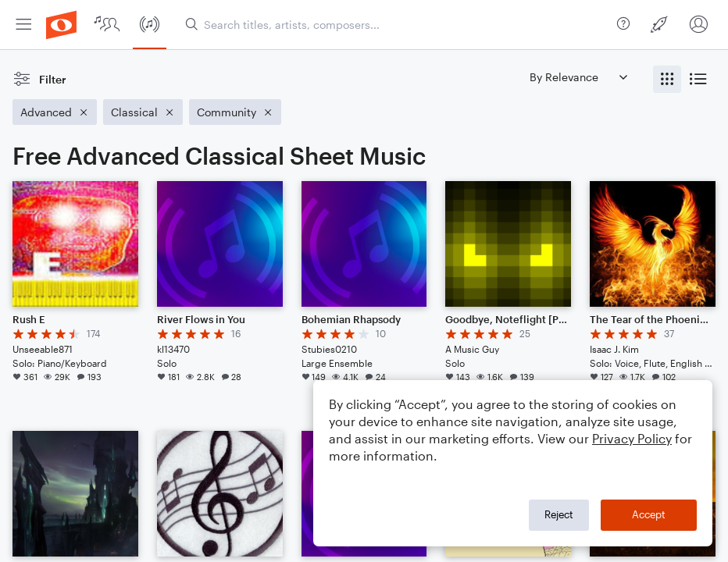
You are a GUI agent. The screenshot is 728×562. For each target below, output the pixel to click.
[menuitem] (23, 25)
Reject (559, 514)
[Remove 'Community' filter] (235, 112)
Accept (649, 514)
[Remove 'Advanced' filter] (55, 112)
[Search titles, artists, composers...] (398, 25)
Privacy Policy (632, 438)
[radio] (667, 79)
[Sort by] (578, 77)
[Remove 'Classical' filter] (143, 112)
